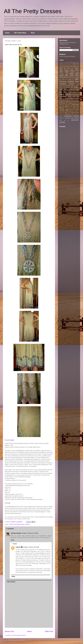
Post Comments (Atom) (19, 635)
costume (65, 92)
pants (61, 106)
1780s (74, 64)
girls (74, 97)
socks (61, 113)
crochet (74, 93)
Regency (62, 108)
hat (78, 98)
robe (74, 108)
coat (70, 91)
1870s (66, 70)
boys (65, 89)
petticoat (67, 106)
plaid (74, 106)
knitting (61, 102)
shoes (77, 109)
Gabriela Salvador (16, 533)
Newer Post (9, 631)
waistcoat (68, 118)
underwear (68, 114)
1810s (61, 67)
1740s (70, 62)
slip (76, 111)
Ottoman (67, 105)
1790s (61, 65)
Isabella (18, 547)
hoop (63, 100)
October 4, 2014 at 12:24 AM (31, 547)
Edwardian (63, 97)
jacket (68, 100)
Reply (12, 540)
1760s (61, 64)
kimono (75, 100)
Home (7, 33)
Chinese (64, 91)
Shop (33, 33)
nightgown (71, 103)
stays (66, 113)
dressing (74, 95)
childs (77, 89)
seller (12, 440)
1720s (66, 62)
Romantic (62, 109)
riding (69, 108)
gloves (61, 98)
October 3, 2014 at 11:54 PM (30, 533)
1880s (77, 70)
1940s (67, 77)
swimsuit (73, 113)
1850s (69, 68)
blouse (68, 88)
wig (65, 120)
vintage (61, 118)
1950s (72, 77)
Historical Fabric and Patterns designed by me (68, 43)
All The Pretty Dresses (33, 11)
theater (61, 114)
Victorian (68, 116)
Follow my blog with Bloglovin (68, 56)
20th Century (17, 524)
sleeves (71, 111)
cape (71, 89)
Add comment (11, 582)
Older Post (49, 631)
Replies (15, 544)
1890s (67, 72)
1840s (61, 68)
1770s (67, 64)
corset (77, 91)
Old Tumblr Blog (20, 33)
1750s (76, 62)
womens (27, 524)
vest (60, 116)
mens (74, 102)
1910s (61, 75)
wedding (76, 118)
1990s (70, 80)
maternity (68, 102)
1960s (77, 77)
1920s (11, 524)
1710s (61, 62)
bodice (76, 87)
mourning (62, 103)
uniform (75, 114)
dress (23, 524)
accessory (68, 86)
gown (67, 98)
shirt (70, 109)
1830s (74, 67)
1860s (77, 68)
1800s (75, 65)
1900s (71, 74)
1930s (61, 77)
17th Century (68, 65)
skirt (63, 111)
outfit (73, 105)
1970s (63, 80)
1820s (68, 67)
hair (74, 98)
